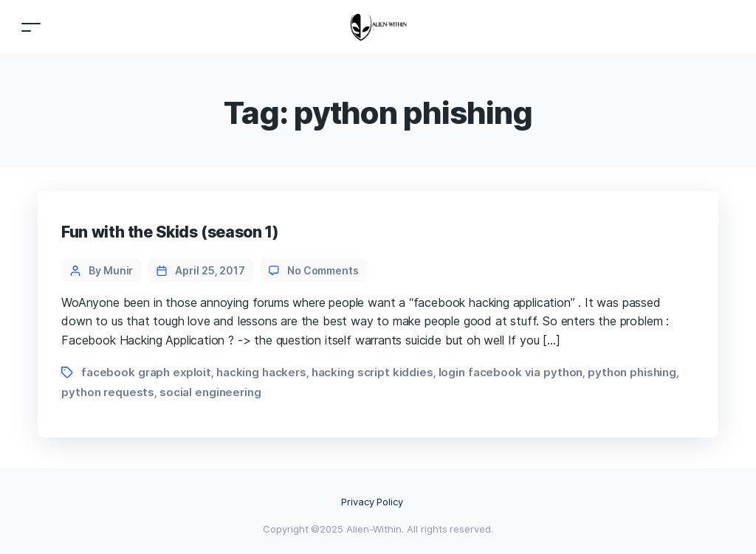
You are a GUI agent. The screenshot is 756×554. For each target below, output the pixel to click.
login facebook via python (511, 372)
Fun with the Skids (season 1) (170, 232)
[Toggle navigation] (31, 27)
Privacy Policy (372, 502)
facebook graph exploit (146, 372)
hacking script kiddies (372, 372)
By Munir (111, 270)
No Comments (323, 270)
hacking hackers (261, 372)
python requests (108, 392)
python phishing (632, 372)
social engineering (210, 392)
